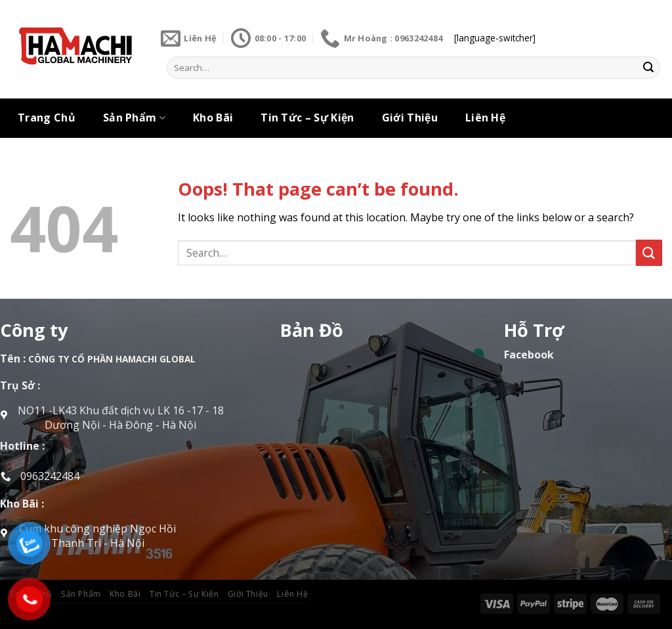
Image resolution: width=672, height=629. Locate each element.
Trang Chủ (47, 118)
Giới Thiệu (410, 118)
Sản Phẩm (134, 118)
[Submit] (648, 68)
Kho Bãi (213, 118)
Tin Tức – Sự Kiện (307, 118)
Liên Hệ (485, 118)
